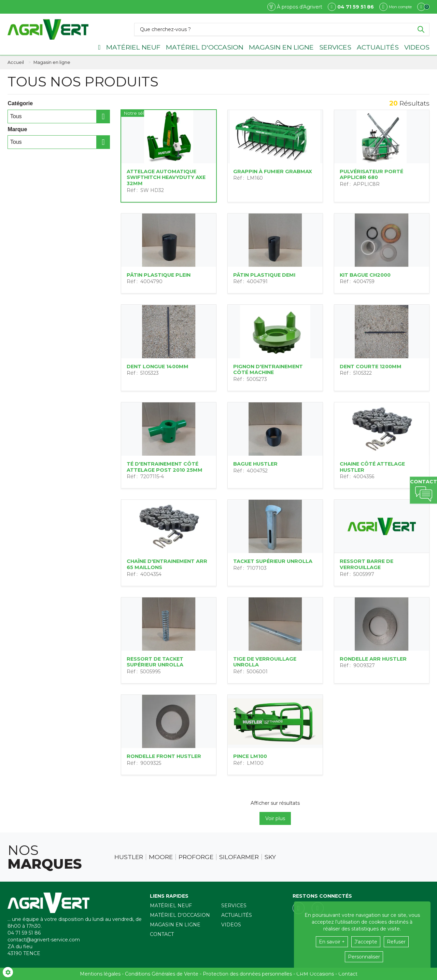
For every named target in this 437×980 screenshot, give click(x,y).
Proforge (196, 857)
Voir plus (275, 818)
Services (335, 47)
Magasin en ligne (281, 47)
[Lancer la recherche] (421, 29)
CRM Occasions (315, 974)
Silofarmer (239, 857)
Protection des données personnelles (247, 974)
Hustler (129, 857)
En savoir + (332, 942)
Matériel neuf (133, 47)
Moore (161, 857)
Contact (162, 934)
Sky (270, 857)
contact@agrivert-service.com (44, 940)
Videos (417, 47)
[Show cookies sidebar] (8, 972)
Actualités (378, 47)
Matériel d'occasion (205, 47)
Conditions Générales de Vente (162, 974)
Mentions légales (100, 974)
